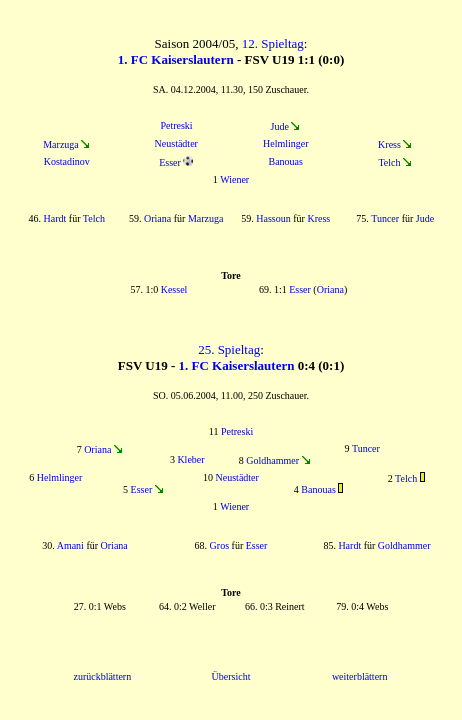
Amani (70, 545)
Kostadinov (67, 161)
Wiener (234, 179)
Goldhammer (272, 460)
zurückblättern (102, 676)
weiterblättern (360, 676)
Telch (389, 162)
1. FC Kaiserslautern (176, 59)
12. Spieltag (273, 43)
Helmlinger (286, 143)
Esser (170, 162)
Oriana (157, 218)
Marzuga (61, 144)
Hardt (55, 218)
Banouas (286, 161)
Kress (389, 144)
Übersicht (231, 676)
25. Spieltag (229, 349)
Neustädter (176, 143)
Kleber (190, 459)
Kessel (174, 289)
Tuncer (385, 218)
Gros (219, 545)
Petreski (176, 125)
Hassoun (273, 218)
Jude (280, 126)
